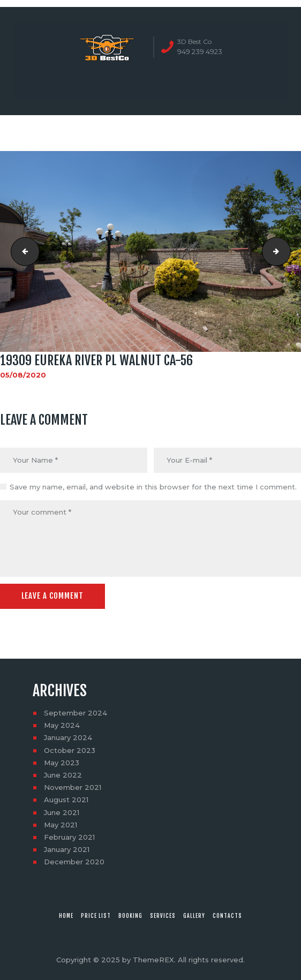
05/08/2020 (23, 375)
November (73, 787)
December (74, 862)
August (66, 800)
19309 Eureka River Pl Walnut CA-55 (22, 252)
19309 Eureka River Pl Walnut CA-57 (287, 252)
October (70, 750)
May (62, 725)
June (63, 775)
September (76, 713)
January (68, 737)
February (69, 837)
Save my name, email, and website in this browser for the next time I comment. (153, 487)
